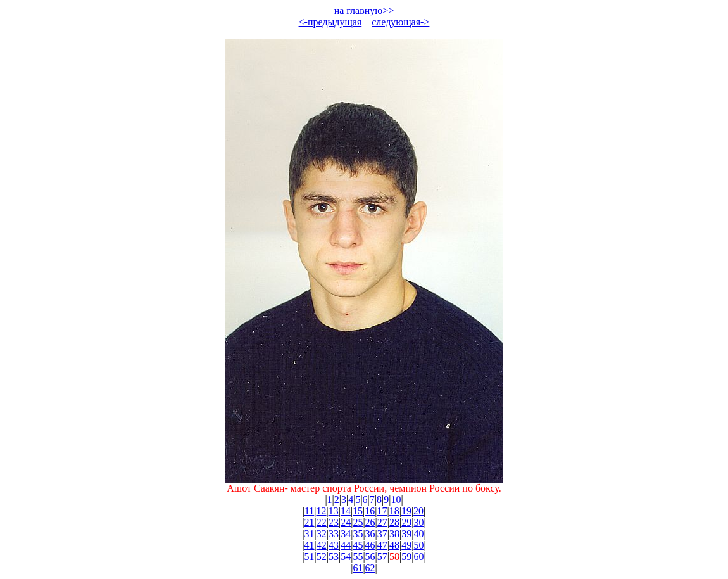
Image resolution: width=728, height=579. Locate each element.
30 (418, 522)
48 (394, 545)
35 (358, 534)
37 (382, 534)
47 (382, 545)
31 (310, 534)
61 (358, 568)
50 (418, 545)
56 (370, 557)
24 (346, 522)
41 (310, 545)
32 (322, 534)
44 (346, 545)
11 (309, 511)
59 (406, 557)
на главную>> (364, 10)
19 (406, 511)
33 (334, 534)
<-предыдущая (330, 22)
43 (334, 545)
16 (370, 511)
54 (346, 557)
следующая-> (400, 22)
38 (394, 534)
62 (370, 568)
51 (310, 557)
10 (396, 499)
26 (370, 522)
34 (346, 534)
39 (406, 534)
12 (321, 511)
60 (418, 557)
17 (382, 511)
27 (382, 522)
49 (406, 545)
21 (310, 522)
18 (394, 511)
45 (358, 545)
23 (334, 522)
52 (322, 557)
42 (322, 545)
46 (370, 545)
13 (334, 511)
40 (418, 534)
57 (382, 557)
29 (406, 522)
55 (358, 557)
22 (322, 522)
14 (346, 511)
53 (334, 557)
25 (358, 522)
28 (394, 522)
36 (370, 534)
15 (358, 511)
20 (418, 511)
